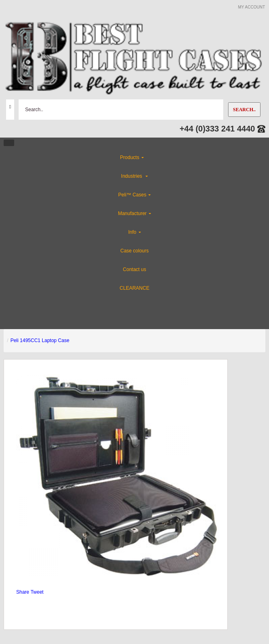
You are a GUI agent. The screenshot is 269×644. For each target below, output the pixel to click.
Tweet (37, 592)
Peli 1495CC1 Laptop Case (40, 340)
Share (23, 592)
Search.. (244, 110)
